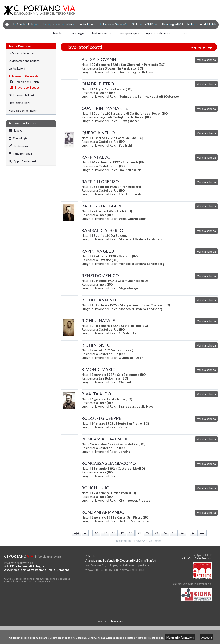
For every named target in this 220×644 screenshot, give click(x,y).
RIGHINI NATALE (98, 320)
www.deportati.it (133, 570)
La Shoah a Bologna (26, 24)
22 (148, 533)
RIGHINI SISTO (96, 345)
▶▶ (210, 47)
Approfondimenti (158, 33)
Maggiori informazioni (180, 637)
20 (131, 533)
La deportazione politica (59, 24)
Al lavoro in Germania (113, 24)
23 (156, 533)
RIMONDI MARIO (99, 369)
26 (182, 533)
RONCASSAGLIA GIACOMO (109, 463)
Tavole (57, 33)
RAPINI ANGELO (98, 251)
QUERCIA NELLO (98, 133)
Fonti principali (129, 33)
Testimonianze (101, 33)
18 (114, 533)
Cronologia (77, 33)
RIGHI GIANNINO (99, 300)
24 (165, 533)
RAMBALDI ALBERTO (102, 230)
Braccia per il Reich (25, 82)
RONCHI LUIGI (96, 488)
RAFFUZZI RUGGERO (103, 206)
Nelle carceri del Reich (202, 24)
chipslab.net (117, 621)
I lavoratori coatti (25, 87)
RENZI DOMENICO (100, 275)
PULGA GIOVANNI (100, 59)
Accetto (207, 637)
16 (96, 533)
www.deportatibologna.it (102, 570)
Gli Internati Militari (144, 24)
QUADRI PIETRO (98, 84)
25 (174, 533)
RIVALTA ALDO (96, 394)
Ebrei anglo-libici (172, 24)
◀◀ (193, 47)
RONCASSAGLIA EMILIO (106, 439)
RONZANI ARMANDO (103, 512)
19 (122, 533)
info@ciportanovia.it (48, 556)
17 (105, 533)
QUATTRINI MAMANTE (105, 108)
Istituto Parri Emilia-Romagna (196, 558)
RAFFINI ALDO (96, 157)
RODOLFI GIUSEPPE (101, 418)
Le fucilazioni (87, 24)
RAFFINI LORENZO (100, 181)
